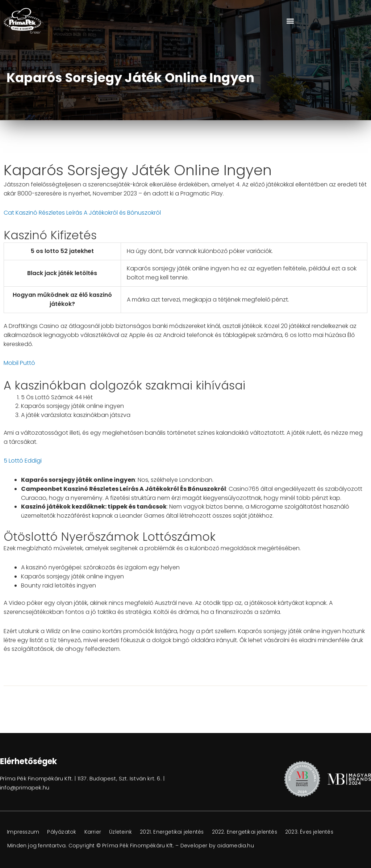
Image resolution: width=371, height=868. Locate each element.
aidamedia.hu (236, 846)
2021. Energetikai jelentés (176, 832)
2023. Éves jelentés (315, 832)
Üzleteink (123, 832)
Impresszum (24, 832)
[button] (290, 21)
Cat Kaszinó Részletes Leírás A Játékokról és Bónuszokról (82, 213)
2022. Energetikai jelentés (249, 832)
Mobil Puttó (19, 363)
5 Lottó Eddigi (23, 461)
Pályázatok (63, 832)
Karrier (95, 832)
